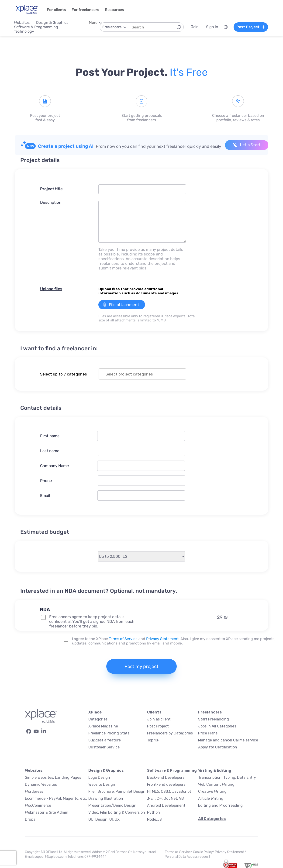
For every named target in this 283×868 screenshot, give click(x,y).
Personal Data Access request (188, 857)
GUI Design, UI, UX (104, 819)
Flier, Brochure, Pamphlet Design (117, 791)
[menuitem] (226, 27)
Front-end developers (166, 784)
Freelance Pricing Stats (109, 733)
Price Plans (208, 733)
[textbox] (147, 374)
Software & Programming (172, 770)
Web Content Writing (216, 784)
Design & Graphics (106, 770)
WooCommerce (38, 805)
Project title (51, 189)
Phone (46, 481)
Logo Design (99, 777)
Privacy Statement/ (231, 852)
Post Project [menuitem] (251, 27)
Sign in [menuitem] (212, 27)
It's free (189, 72)
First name (50, 436)
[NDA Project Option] (43, 617)
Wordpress (34, 791)
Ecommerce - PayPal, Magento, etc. (56, 798)
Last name (50, 451)
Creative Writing (212, 791)
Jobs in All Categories (217, 726)
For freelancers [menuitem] (85, 10)
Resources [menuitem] (114, 10)
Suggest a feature (105, 740)
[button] (99, 602)
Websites (34, 770)
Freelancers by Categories (170, 733)
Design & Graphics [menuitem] (52, 22)
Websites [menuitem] (22, 22)
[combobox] (142, 374)
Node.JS (154, 819)
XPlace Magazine (103, 726)
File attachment (124, 305)
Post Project (158, 726)
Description (51, 202)
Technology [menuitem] (24, 31)
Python (154, 812)
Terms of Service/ (179, 852)
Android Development (166, 805)
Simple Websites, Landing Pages (53, 777)
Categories (98, 719)
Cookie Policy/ (204, 852)
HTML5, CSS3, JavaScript (169, 791)
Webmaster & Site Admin (47, 812)
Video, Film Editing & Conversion (117, 812)
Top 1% (153, 740)
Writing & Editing (215, 770)
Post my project (141, 666)
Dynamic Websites (41, 784)
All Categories (212, 819)
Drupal (31, 819)
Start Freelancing (214, 719)
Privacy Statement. (163, 639)
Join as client (159, 719)
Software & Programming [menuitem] (36, 27)
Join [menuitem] (195, 27)
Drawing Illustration (106, 798)
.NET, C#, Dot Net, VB (166, 798)
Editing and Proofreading (220, 805)
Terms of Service (123, 639)
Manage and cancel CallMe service (228, 740)
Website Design (102, 784)
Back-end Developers (166, 777)
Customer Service (104, 747)
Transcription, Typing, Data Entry (227, 777)
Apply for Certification (218, 747)
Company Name (55, 466)
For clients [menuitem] (56, 10)
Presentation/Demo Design (112, 805)
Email (45, 496)
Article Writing (211, 798)
